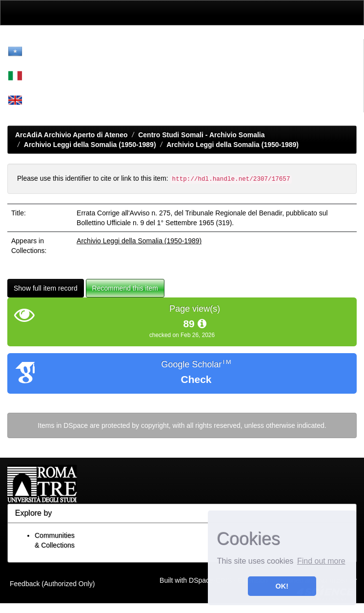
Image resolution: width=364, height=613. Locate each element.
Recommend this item (125, 288)
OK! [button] (282, 586)
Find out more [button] (321, 561)
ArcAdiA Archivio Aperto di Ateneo (71, 135)
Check (196, 379)
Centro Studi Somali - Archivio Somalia (201, 135)
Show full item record (46, 288)
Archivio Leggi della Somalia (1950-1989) (90, 145)
